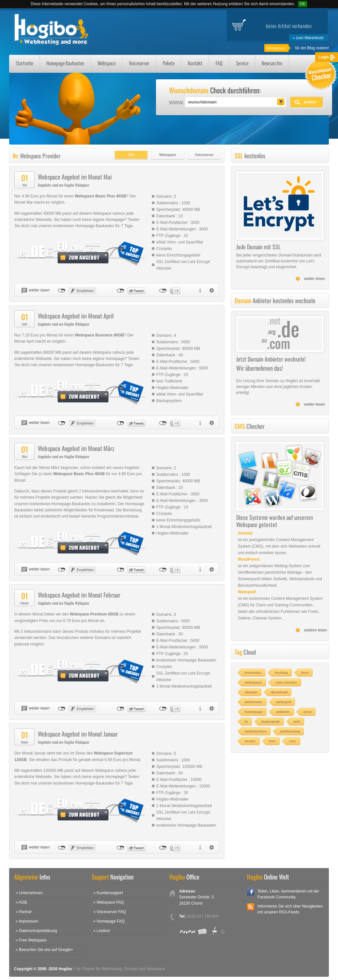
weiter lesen (315, 279)
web (297, 722)
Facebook (251, 892)
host (305, 673)
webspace (253, 682)
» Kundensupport (108, 893)
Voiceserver (139, 64)
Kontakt (195, 64)
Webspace (107, 64)
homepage (254, 712)
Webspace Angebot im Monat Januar (78, 734)
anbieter (283, 712)
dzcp (307, 712)
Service (242, 64)
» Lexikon (102, 931)
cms (293, 741)
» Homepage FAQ (109, 921)
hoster (250, 741)
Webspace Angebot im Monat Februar (79, 595)
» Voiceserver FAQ (110, 912)
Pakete (169, 64)
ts (246, 722)
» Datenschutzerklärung (36, 931)
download (279, 692)
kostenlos (253, 673)
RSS (251, 907)
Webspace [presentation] (168, 155)
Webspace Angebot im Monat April (76, 316)
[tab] (130, 153)
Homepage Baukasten (65, 64)
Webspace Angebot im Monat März (76, 448)
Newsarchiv (272, 64)
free (272, 741)
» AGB (21, 902)
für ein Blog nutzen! (312, 48)
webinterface (256, 731)
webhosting (290, 731)
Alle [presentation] (131, 155)
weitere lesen (316, 630)
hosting (281, 673)
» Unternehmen (29, 893)
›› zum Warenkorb (308, 38)
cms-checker (286, 682)
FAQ (219, 64)
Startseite (24, 64)
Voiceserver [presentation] (204, 155)
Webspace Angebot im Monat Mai (75, 177)
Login (324, 57)
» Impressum (27, 921)
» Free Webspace (31, 940)
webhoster (254, 702)
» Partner (24, 912)
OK (303, 4)
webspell (284, 702)
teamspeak (271, 722)
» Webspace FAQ (109, 902)
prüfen (310, 102)
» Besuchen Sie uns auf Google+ (44, 950)
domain (251, 692)
